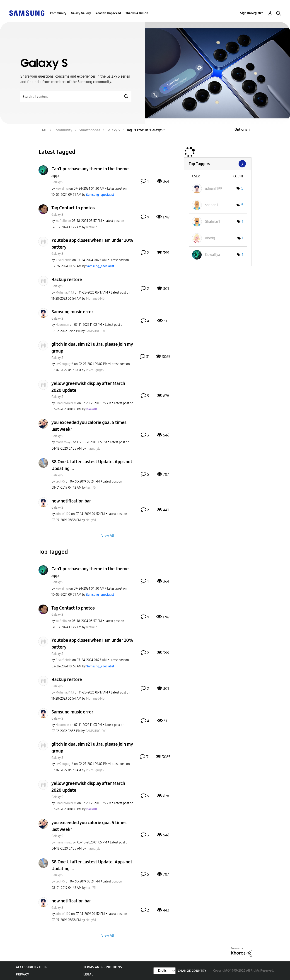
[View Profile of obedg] (210, 238)
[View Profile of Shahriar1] (213, 222)
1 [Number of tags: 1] (243, 222)
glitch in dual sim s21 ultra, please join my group (92, 348)
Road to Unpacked (108, 13)
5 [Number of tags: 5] (242, 188)
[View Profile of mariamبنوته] (64, 442)
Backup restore (67, 279)
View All (108, 535)
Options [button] (241, 129)
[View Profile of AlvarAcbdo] (64, 260)
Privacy (22, 974)
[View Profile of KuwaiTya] (62, 189)
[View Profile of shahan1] (211, 205)
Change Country (192, 971)
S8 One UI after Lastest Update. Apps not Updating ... (92, 465)
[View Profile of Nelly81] (91, 520)
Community (58, 13)
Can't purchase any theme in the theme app (90, 172)
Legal (88, 974)
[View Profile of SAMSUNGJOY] (95, 331)
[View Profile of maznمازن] (94, 449)
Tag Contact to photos (73, 208)
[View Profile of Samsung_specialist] (100, 195)
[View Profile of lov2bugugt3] (64, 364)
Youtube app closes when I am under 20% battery (92, 244)
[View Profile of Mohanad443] (65, 293)
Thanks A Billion (137, 13)
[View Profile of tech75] (60, 481)
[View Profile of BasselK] (92, 409)
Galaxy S (57, 182)
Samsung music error (72, 312)
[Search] (76, 97)
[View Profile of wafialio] (61, 221)
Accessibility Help (32, 967)
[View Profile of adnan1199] (63, 514)
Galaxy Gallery (81, 13)
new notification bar (71, 501)
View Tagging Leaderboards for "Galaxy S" (218, 164)
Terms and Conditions (103, 967)
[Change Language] (164, 971)
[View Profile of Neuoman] (62, 325)
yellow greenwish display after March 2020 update (88, 387)
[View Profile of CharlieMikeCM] (66, 403)
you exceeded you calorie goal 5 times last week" (89, 426)
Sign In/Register (252, 13)
